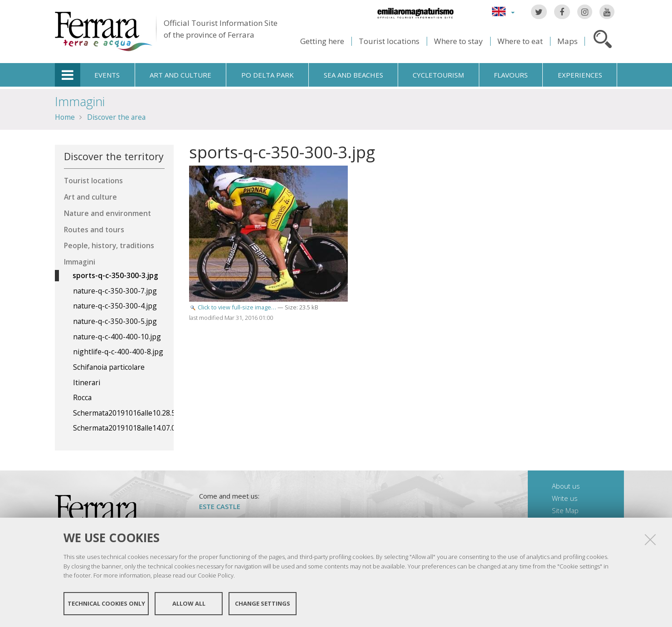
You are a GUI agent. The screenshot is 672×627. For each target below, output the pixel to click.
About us (566, 486)
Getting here (322, 41)
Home (65, 117)
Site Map (565, 510)
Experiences (580, 75)
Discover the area (116, 117)
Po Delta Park (268, 75)
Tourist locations (389, 41)
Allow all (189, 603)
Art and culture (180, 75)
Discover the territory (114, 156)
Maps (567, 41)
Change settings (263, 603)
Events (107, 75)
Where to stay (458, 41)
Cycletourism (438, 75)
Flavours (511, 75)
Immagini (80, 101)
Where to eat (520, 41)
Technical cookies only (106, 603)
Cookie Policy (216, 575)
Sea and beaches (353, 75)
